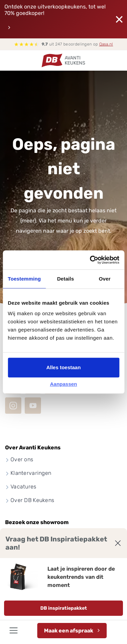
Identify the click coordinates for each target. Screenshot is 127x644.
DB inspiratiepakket (64, 608)
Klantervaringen (31, 473)
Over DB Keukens (32, 500)
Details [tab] (65, 279)
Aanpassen (63, 384)
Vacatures (24, 487)
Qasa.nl (106, 44)
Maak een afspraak (69, 631)
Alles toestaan (64, 367)
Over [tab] (105, 279)
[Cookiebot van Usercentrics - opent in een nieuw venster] (90, 260)
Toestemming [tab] (24, 279)
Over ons (22, 459)
